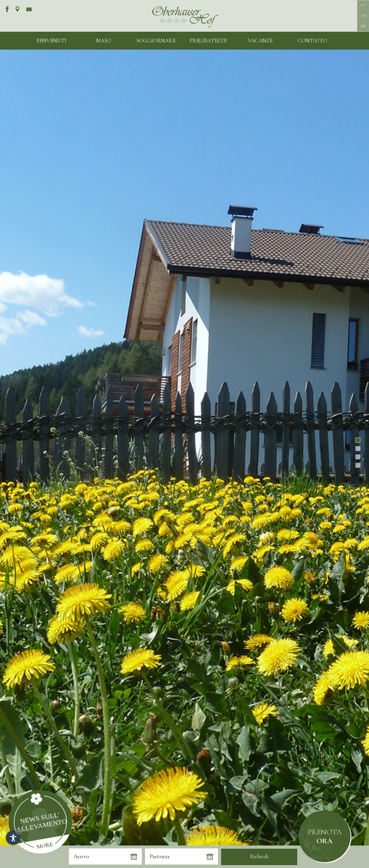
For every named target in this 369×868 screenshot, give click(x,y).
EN (363, 26)
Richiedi (259, 856)
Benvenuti (51, 41)
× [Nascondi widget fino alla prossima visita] (19, 832)
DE (363, 16)
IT (363, 5)
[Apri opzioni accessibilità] (13, 838)
